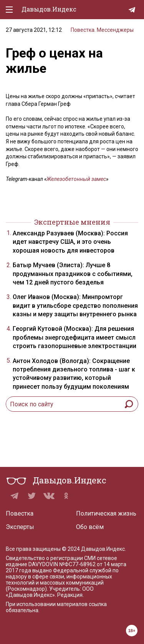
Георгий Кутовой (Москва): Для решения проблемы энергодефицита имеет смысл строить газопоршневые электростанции (74, 337)
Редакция (70, 595)
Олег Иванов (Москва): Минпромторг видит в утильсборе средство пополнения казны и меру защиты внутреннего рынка (75, 306)
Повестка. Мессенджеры (102, 30)
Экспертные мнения (72, 222)
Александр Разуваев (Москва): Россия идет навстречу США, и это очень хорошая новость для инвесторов (70, 242)
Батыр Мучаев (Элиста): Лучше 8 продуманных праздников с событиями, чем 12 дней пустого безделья (73, 274)
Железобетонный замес (76, 179)
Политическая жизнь (106, 513)
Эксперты (20, 527)
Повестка (20, 513)
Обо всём (90, 527)
